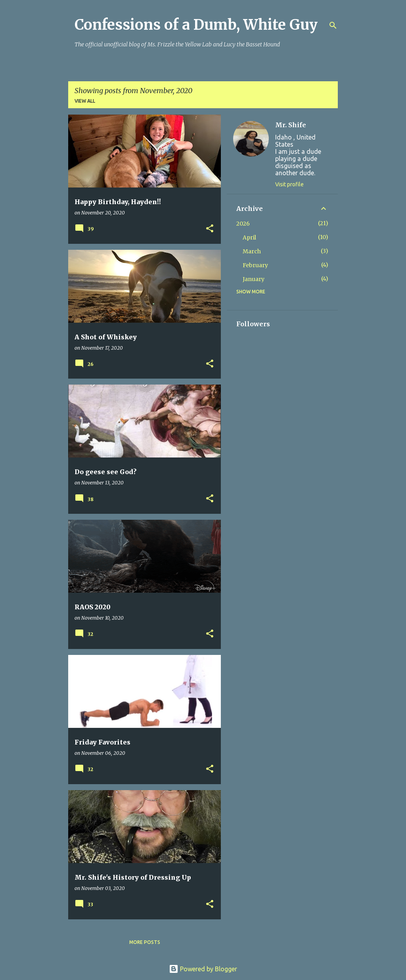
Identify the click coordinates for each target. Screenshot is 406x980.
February (255, 265)
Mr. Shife (291, 125)
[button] (210, 229)
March (252, 251)
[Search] (333, 25)
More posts (145, 942)
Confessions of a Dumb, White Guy (196, 25)
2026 (243, 224)
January (254, 279)
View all (85, 101)
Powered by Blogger (203, 969)
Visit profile (289, 184)
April (249, 237)
